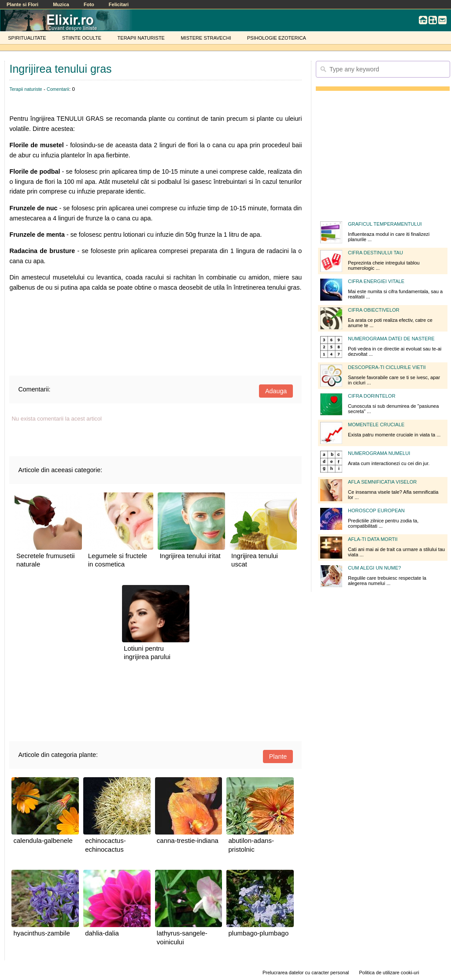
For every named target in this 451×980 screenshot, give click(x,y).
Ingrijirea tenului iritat (190, 556)
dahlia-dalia (102, 933)
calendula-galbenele (43, 840)
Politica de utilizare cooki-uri (389, 973)
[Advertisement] (155, 331)
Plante (278, 756)
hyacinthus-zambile (41, 933)
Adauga (276, 391)
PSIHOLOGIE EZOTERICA (277, 38)
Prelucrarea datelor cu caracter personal (306, 973)
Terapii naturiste (26, 89)
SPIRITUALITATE (27, 38)
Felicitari (119, 4)
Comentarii (58, 89)
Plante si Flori (22, 4)
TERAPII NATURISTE (141, 38)
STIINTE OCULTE (82, 38)
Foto (89, 4)
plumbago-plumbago (258, 933)
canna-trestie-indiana (188, 840)
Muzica (61, 4)
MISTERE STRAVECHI (206, 38)
